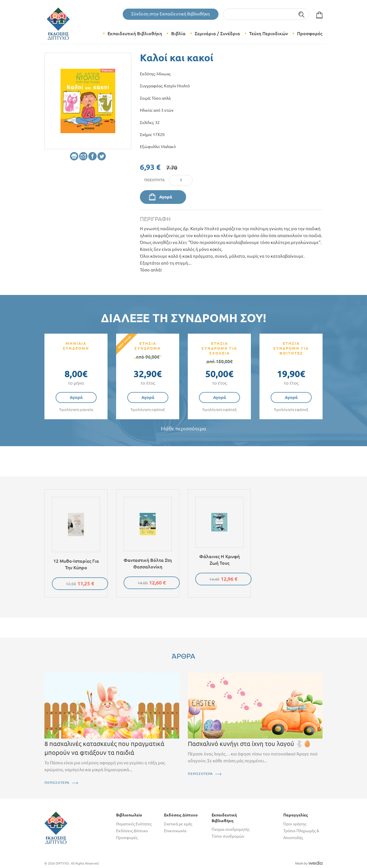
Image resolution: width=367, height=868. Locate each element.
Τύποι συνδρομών (228, 836)
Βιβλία (178, 34)
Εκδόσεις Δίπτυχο (132, 831)
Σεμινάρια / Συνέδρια (217, 34)
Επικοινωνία (175, 831)
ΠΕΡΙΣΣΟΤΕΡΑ (57, 783)
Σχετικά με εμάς (178, 824)
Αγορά (166, 197)
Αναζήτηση (302, 14)
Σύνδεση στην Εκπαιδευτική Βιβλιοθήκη (171, 14)
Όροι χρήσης (295, 824)
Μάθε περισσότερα (183, 429)
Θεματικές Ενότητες (134, 824)
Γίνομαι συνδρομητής (231, 829)
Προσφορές (310, 34)
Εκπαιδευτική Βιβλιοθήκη (135, 34)
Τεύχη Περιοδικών (269, 34)
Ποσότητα (154, 180)
